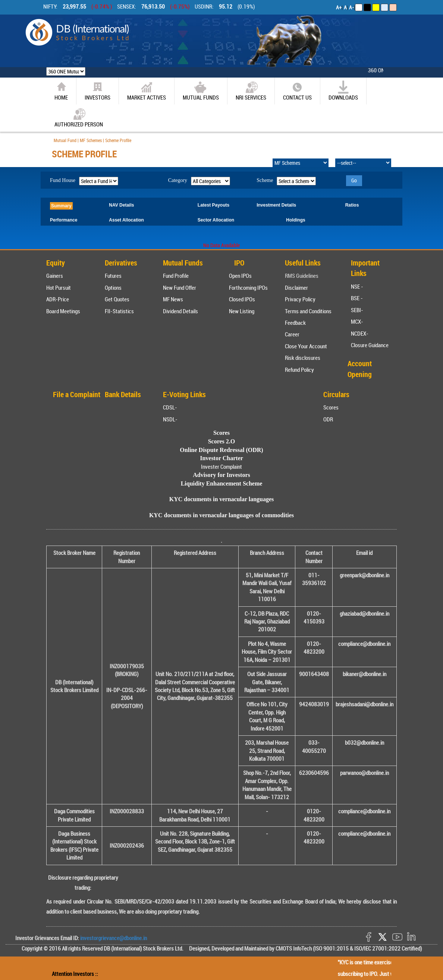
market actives (147, 91)
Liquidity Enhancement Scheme (222, 483)
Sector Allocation (216, 220)
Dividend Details (180, 311)
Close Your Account (306, 346)
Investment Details (276, 205)
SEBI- (357, 310)
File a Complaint (77, 394)
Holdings (296, 220)
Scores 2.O (222, 441)
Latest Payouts (213, 205)
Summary (61, 206)
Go (354, 180)
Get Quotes (117, 299)
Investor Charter (221, 458)
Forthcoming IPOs (248, 288)
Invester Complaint (221, 467)
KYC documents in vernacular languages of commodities (221, 515)
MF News (173, 299)
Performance (64, 220)
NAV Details (121, 205)
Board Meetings (63, 311)
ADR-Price (58, 299)
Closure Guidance (370, 345)
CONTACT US (297, 91)
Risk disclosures (303, 358)
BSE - (357, 298)
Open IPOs (240, 276)
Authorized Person (79, 118)
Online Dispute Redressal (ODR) (221, 450)
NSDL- (170, 419)
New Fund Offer (180, 288)
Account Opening (360, 369)
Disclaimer (296, 288)
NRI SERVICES (251, 91)
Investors (98, 91)
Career (292, 334)
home (61, 91)
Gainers (55, 276)
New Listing (242, 311)
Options (113, 288)
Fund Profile (176, 276)
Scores (331, 407)
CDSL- (170, 407)
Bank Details (123, 394)
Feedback (295, 323)
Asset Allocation (126, 220)
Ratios (352, 205)
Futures (113, 276)
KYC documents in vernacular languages (222, 499)
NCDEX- (360, 333)
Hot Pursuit (59, 288)
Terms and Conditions (308, 311)
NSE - (357, 286)
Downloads (343, 91)
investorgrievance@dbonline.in (113, 938)
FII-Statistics (119, 311)
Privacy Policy (300, 299)
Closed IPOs (242, 299)
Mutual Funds (201, 91)
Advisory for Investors (221, 475)
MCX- (357, 321)
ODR (328, 419)
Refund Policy (299, 370)
